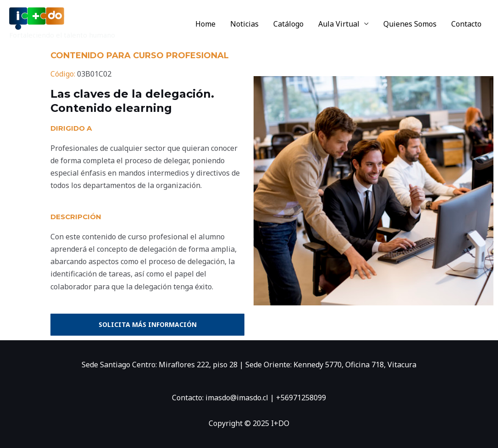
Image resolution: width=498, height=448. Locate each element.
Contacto (466, 24)
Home (205, 24)
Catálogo (288, 24)
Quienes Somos (410, 24)
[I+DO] (37, 18)
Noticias (244, 24)
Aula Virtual (339, 24)
